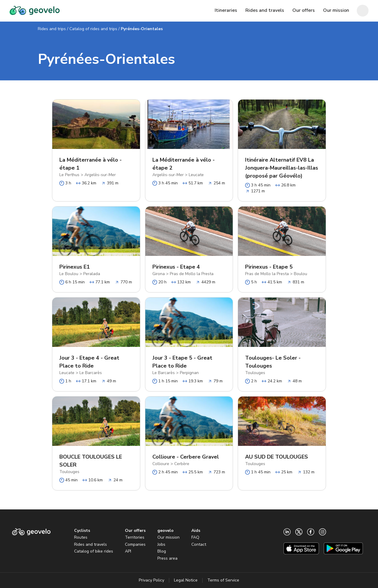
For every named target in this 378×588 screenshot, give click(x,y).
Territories (135, 537)
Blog (162, 551)
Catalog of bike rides (94, 551)
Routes (81, 537)
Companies (135, 544)
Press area (167, 558)
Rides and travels (91, 544)
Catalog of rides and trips (93, 29)
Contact (199, 544)
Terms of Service (223, 580)
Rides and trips (52, 29)
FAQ (195, 537)
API (128, 551)
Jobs (161, 544)
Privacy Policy (151, 580)
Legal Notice (186, 580)
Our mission (168, 537)
